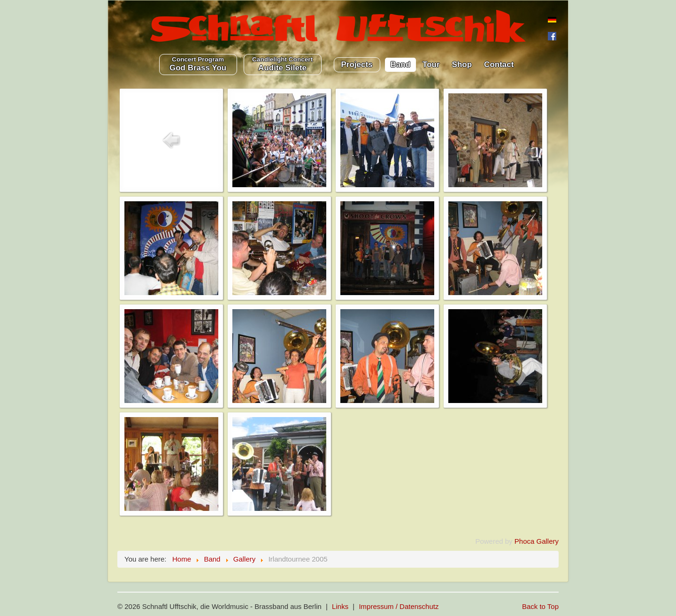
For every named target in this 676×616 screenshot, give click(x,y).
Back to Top (540, 606)
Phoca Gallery (537, 541)
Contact (499, 65)
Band (401, 65)
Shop (462, 65)
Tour (431, 65)
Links (340, 606)
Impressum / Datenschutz (399, 606)
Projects (357, 65)
